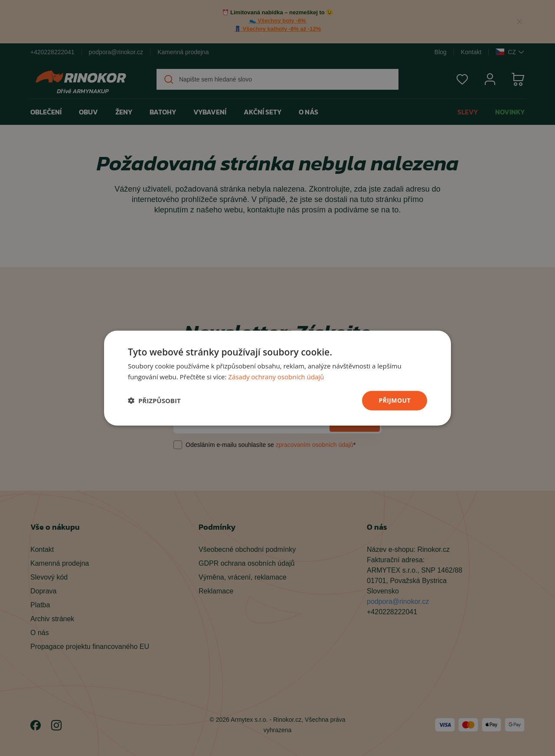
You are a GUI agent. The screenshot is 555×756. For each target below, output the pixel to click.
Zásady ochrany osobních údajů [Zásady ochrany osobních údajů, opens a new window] (276, 377)
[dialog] (277, 378)
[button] (154, 401)
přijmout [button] (395, 400)
